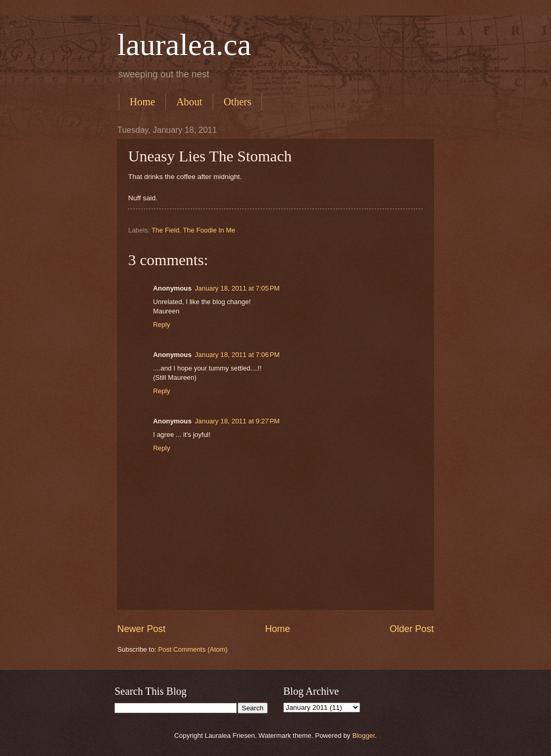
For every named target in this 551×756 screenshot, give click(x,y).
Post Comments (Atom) (193, 649)
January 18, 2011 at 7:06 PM (237, 355)
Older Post (412, 629)
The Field (166, 230)
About (189, 102)
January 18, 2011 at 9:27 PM (237, 421)
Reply (162, 325)
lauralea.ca (184, 45)
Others (237, 102)
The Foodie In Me (209, 230)
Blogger (364, 736)
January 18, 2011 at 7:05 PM (237, 288)
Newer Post (141, 629)
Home (142, 102)
